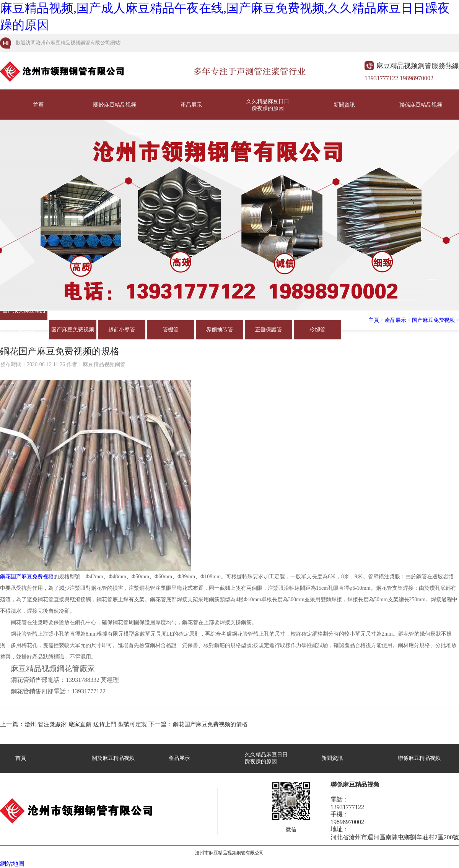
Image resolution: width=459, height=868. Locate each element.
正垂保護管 (269, 330)
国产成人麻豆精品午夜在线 (24, 314)
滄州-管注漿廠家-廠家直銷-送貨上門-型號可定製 (86, 724)
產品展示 (191, 105)
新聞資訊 (344, 105)
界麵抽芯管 (220, 330)
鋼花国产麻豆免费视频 (27, 577)
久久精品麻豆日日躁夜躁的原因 (268, 105)
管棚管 (171, 330)
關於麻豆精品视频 (115, 105)
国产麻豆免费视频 (73, 330)
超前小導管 (122, 330)
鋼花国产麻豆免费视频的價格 (210, 724)
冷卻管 (317, 330)
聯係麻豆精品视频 (421, 105)
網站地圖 (12, 864)
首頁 (38, 105)
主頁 (374, 320)
